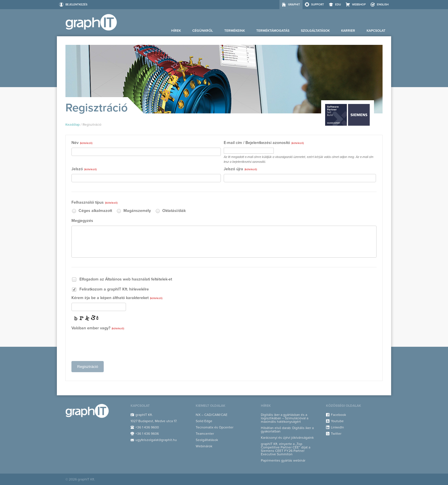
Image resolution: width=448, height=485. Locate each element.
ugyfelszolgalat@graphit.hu (156, 440)
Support (318, 5)
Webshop (359, 5)
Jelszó (84, 169)
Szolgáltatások (315, 31)
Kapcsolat (376, 31)
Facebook (338, 415)
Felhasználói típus (94, 203)
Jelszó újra (240, 169)
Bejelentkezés (76, 5)
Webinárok (204, 446)
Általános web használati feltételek (136, 279)
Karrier (348, 31)
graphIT (294, 5)
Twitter (336, 434)
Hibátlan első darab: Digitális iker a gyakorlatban (287, 430)
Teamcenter (205, 434)
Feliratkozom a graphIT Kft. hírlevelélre (110, 289)
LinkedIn (337, 427)
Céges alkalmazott (92, 211)
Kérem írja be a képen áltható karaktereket (117, 298)
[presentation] (115, 344)
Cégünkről (203, 31)
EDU (338, 5)
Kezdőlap (73, 125)
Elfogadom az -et (122, 279)
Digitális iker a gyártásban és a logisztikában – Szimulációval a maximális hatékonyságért (285, 418)
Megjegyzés (82, 221)
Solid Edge (204, 421)
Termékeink (235, 31)
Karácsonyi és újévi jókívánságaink (287, 438)
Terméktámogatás (273, 31)
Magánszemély (134, 211)
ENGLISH (383, 5)
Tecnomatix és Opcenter (215, 427)
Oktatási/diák (170, 211)
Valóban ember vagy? (98, 328)
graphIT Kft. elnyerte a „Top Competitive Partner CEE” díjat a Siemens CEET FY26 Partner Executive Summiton (286, 449)
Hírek (176, 31)
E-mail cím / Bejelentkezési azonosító (264, 143)
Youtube (337, 421)
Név (82, 143)
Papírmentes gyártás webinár (283, 460)
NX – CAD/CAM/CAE (212, 415)
